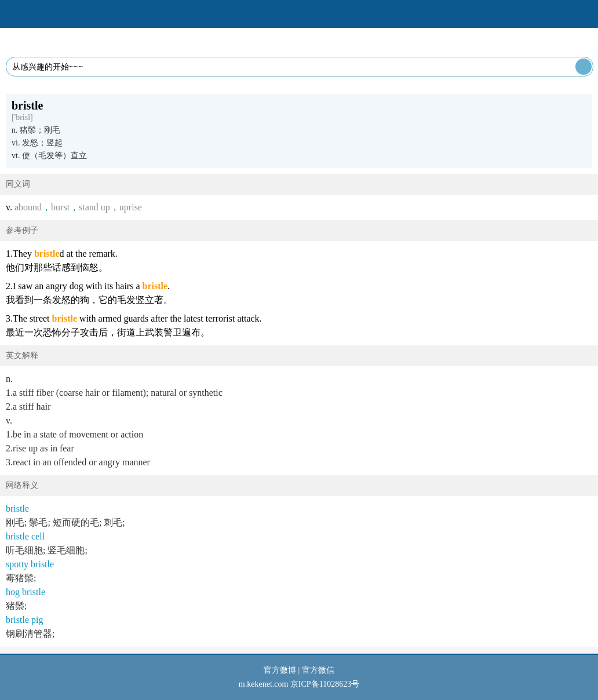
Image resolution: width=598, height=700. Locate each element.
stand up (94, 207)
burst (60, 207)
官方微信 (318, 670)
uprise (131, 207)
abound (28, 207)
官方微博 (280, 670)
